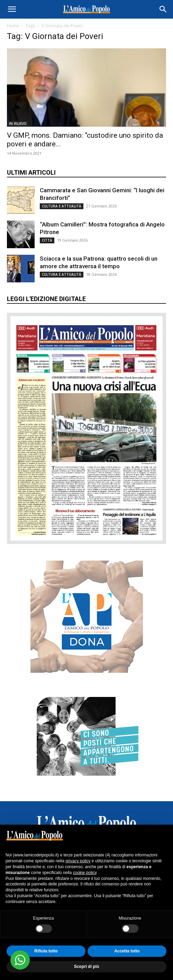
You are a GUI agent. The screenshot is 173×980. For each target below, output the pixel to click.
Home (13, 26)
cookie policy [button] (85, 873)
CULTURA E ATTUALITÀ (62, 206)
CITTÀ (47, 240)
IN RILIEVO (18, 124)
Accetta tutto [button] (127, 951)
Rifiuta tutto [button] (46, 951)
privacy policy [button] (78, 861)
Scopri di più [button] (87, 967)
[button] (12, 9)
